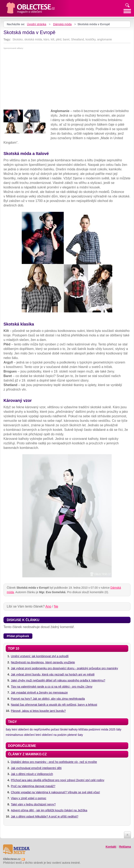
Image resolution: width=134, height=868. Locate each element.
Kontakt (111, 847)
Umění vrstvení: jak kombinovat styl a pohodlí (40, 656)
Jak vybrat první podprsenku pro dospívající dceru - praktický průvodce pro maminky (64, 668)
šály (119, 729)
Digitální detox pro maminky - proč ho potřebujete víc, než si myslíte (54, 762)
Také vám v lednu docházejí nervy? (33, 804)
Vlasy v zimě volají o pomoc (29, 798)
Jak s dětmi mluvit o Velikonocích (32, 774)
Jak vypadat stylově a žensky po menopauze (39, 693)
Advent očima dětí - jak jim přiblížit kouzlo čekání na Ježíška (49, 810)
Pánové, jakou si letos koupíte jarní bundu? (38, 711)
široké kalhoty (69, 729)
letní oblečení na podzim (51, 735)
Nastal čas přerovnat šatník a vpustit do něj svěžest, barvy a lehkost (54, 705)
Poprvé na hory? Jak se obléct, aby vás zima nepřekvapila (48, 699)
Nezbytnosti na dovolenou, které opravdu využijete (43, 662)
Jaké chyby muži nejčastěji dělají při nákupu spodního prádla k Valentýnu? (58, 680)
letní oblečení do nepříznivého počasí (36, 729)
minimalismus (14, 735)
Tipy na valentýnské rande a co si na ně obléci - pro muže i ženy (52, 687)
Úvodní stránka (36, 24)
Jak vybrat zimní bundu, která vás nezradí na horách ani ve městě (53, 674)
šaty (8, 729)
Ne (56, 606)
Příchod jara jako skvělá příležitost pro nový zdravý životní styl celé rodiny (58, 780)
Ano (48, 606)
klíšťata (83, 729)
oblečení (29, 735)
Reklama (125, 847)
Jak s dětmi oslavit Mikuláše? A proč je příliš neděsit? (45, 816)
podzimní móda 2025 (102, 729)
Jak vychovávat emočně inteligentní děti (36, 768)
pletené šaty (75, 735)
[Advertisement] (67, 80)
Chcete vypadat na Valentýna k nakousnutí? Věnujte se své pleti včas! (55, 792)
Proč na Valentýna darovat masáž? (33, 786)
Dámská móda (62, 24)
